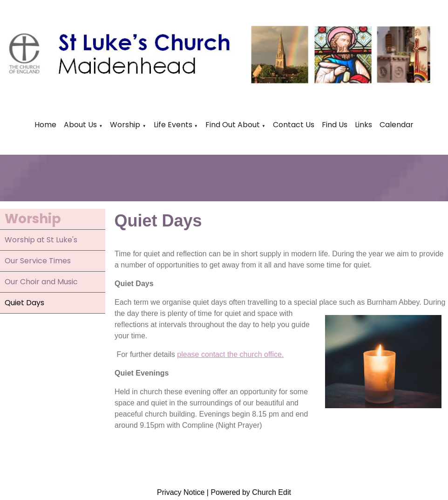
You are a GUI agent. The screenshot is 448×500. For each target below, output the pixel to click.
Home (45, 125)
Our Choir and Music (41, 282)
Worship (125, 125)
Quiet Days (24, 303)
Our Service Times (38, 261)
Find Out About (233, 125)
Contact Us (294, 125)
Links (363, 125)
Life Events (174, 125)
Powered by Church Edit (251, 492)
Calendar (397, 125)
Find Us (335, 125)
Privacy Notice (181, 492)
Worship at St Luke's (41, 240)
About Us (80, 125)
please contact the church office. (230, 354)
